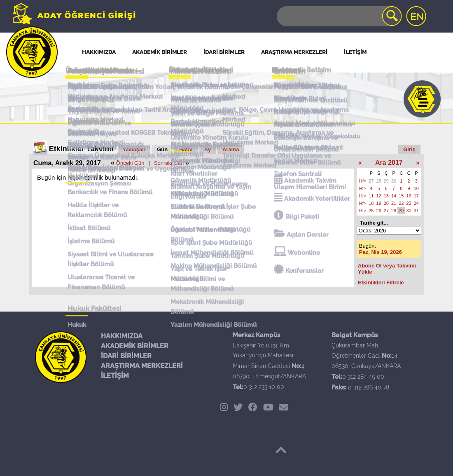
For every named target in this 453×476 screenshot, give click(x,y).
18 (371, 203)
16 (409, 196)
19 (379, 203)
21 (394, 203)
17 (416, 196)
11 (371, 196)
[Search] (339, 16)
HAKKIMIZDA (122, 336)
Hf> (363, 181)
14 (394, 196)
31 (416, 211)
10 (416, 188)
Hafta (186, 149)
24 (416, 203)
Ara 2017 (389, 163)
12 (379, 196)
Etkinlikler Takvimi (81, 149)
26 (379, 211)
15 (401, 196)
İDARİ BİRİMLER (126, 356)
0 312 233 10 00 (264, 387)
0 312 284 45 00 (363, 377)
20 (386, 203)
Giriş (409, 149)
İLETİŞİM (115, 376)
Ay (208, 149)
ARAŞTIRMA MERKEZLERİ (142, 366)
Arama (231, 149)
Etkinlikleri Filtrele (381, 283)
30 (394, 181)
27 (371, 181)
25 (371, 211)
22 (401, 203)
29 (386, 181)
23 (409, 203)
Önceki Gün (130, 163)
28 (379, 181)
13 (386, 196)
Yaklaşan (134, 149)
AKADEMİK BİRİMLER (135, 346)
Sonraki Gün (169, 163)
